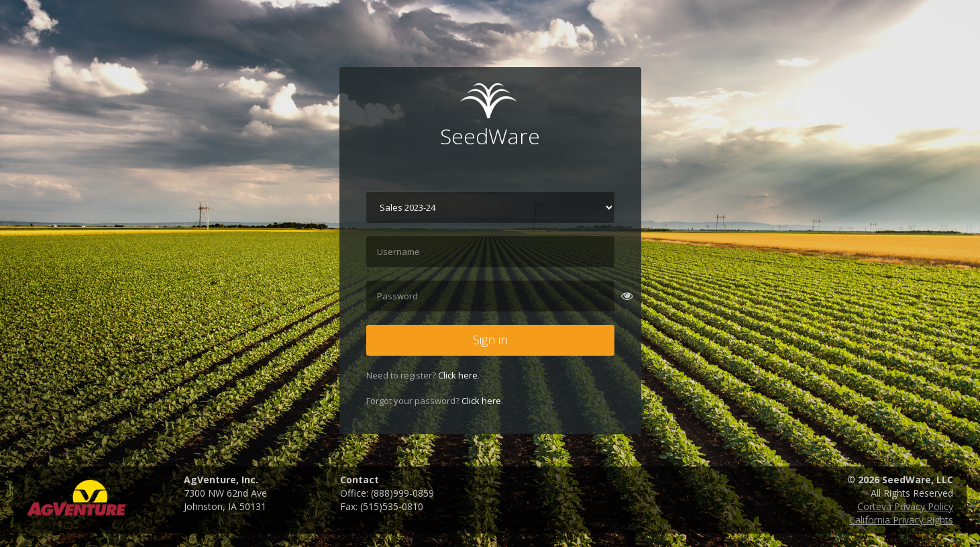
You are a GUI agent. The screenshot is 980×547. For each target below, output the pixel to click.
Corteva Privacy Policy (905, 506)
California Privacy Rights (901, 520)
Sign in (490, 340)
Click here (458, 375)
